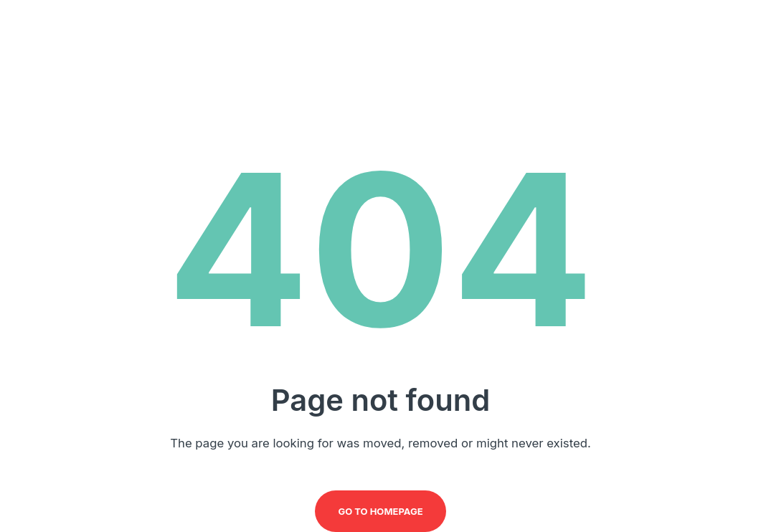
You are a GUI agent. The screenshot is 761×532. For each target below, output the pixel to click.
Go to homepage (380, 511)
